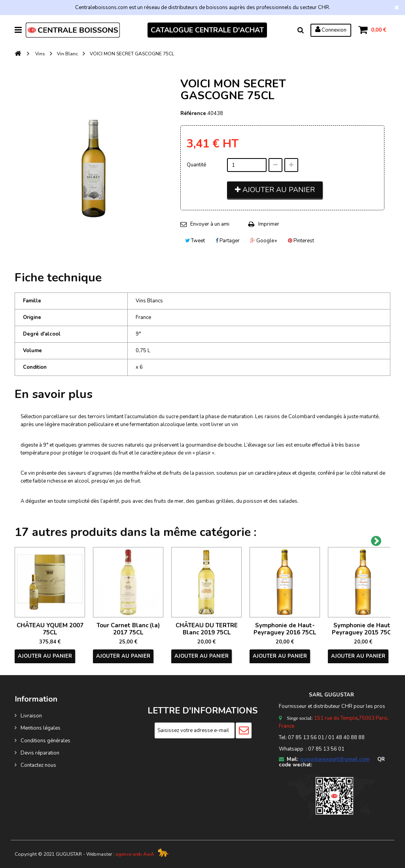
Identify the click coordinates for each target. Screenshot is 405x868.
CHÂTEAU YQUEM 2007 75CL (50, 629)
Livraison (31, 716)
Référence (193, 113)
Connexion (331, 30)
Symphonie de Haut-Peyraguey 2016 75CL (285, 629)
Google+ (264, 241)
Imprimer (269, 224)
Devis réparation (40, 753)
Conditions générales (45, 741)
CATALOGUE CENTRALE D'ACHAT (207, 30)
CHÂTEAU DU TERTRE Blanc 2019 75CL (207, 629)
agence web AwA (135, 854)
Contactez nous (38, 765)
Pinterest (301, 241)
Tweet (195, 241)
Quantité (196, 165)
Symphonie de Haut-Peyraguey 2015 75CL (363, 629)
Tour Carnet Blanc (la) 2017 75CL (128, 629)
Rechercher (301, 30)
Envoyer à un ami (210, 224)
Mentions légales (41, 728)
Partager (228, 241)
